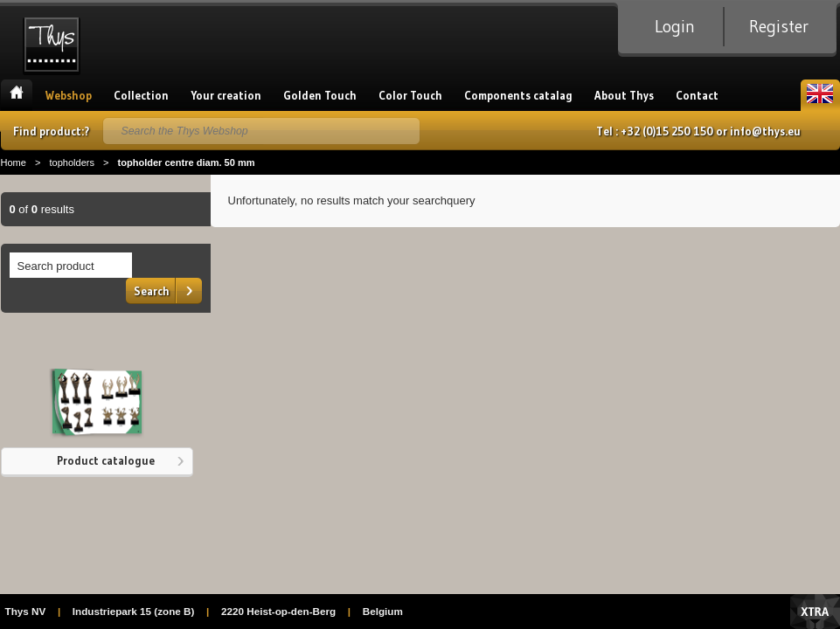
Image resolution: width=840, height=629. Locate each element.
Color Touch (410, 95)
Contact (697, 95)
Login (675, 26)
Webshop (69, 95)
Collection (141, 95)
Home (17, 95)
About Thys (624, 95)
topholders (72, 162)
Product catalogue (106, 460)
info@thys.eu (765, 131)
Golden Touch (320, 95)
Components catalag (518, 95)
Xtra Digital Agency (815, 612)
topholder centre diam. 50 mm (186, 162)
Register (779, 26)
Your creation (226, 95)
